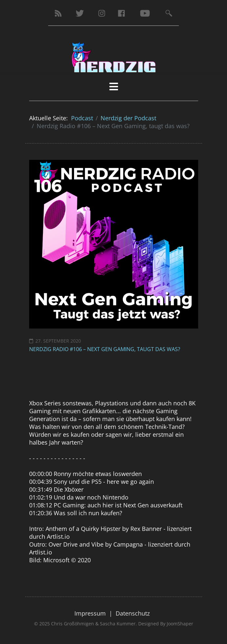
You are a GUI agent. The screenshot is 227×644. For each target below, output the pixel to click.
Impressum (90, 613)
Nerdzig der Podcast (128, 118)
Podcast (82, 118)
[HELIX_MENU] (114, 86)
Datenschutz (133, 613)
